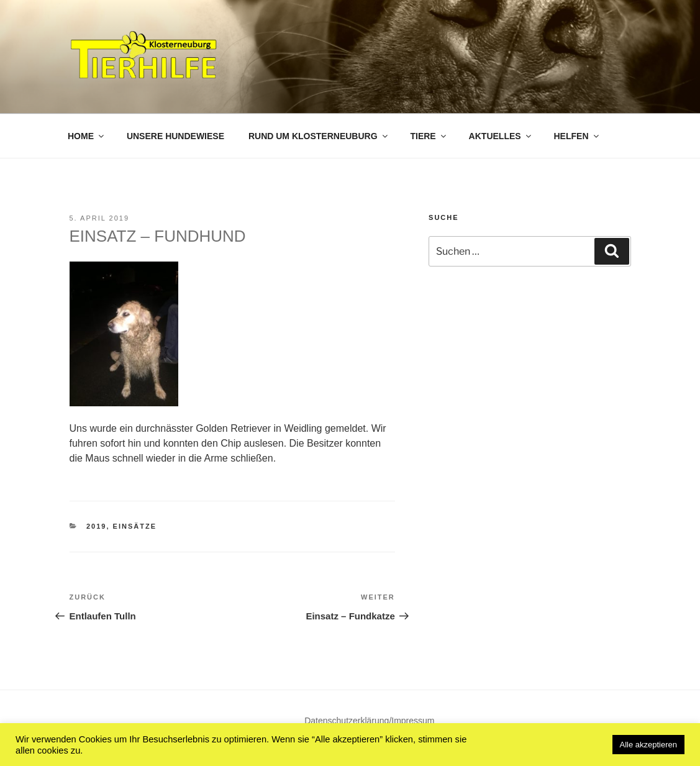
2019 (96, 526)
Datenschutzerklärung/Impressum (369, 721)
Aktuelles (501, 136)
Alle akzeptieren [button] (649, 745)
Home (87, 136)
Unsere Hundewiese (175, 136)
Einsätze (135, 526)
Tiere (429, 136)
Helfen (577, 136)
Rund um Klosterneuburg (319, 136)
